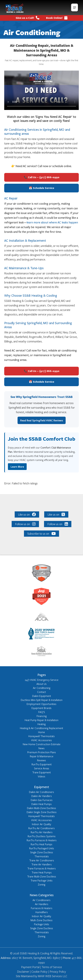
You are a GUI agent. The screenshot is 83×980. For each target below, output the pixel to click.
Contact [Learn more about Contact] (41, 692)
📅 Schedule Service (41, 188)
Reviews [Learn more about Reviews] (41, 760)
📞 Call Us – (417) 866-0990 (42, 177)
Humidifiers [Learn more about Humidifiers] (42, 912)
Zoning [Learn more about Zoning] (41, 884)
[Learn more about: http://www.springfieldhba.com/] (41, 652)
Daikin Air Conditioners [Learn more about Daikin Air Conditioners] (41, 792)
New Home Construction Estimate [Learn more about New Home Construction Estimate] (42, 744)
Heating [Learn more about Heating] (41, 724)
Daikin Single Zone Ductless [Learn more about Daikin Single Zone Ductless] (42, 812)
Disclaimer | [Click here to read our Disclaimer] (24, 972)
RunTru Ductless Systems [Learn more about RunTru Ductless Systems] (42, 836)
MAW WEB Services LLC (52, 976)
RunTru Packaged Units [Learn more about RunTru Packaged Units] (42, 848)
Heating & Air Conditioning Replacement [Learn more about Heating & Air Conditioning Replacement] (41, 728)
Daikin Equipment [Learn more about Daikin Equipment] (42, 696)
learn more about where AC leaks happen (52, 222)
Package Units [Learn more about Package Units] (42, 924)
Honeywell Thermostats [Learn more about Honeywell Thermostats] (41, 736)
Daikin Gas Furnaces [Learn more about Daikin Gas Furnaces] (42, 800)
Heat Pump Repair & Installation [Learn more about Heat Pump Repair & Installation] (41, 720)
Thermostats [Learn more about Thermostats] (42, 856)
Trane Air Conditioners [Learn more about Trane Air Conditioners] (42, 860)
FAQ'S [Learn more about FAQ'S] (42, 712)
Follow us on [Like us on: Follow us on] (25, 524)
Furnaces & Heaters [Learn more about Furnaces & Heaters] (42, 908)
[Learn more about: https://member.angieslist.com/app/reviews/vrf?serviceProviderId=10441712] (41, 597)
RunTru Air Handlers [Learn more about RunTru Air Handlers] (42, 832)
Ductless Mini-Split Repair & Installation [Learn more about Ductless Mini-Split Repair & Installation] (42, 700)
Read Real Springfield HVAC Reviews (42, 420)
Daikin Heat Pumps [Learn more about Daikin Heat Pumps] (41, 804)
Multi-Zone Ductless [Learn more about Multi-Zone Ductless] (41, 920)
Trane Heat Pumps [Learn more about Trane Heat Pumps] (42, 872)
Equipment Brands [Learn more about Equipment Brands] (41, 708)
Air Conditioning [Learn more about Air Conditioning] (42, 688)
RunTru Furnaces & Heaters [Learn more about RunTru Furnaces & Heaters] (42, 840)
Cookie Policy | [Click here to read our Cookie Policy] (40, 972)
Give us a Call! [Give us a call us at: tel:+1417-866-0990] (27, 18)
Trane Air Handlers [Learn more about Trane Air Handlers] (41, 864)
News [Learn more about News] (41, 748)
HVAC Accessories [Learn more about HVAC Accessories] (41, 740)
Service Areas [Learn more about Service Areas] (42, 768)
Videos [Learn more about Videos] (41, 776)
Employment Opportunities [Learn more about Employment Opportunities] (41, 704)
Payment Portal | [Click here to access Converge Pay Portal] (31, 967)
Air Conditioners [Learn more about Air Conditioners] (41, 900)
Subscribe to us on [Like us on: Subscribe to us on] (41, 534)
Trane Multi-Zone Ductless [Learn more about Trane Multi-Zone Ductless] (42, 876)
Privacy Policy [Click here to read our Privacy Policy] (57, 972)
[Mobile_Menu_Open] (75, 8)
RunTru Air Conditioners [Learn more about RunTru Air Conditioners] (41, 828)
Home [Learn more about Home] (41, 732)
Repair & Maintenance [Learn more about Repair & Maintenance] (42, 756)
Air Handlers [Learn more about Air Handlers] (42, 904)
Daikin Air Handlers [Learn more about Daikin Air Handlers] (42, 796)
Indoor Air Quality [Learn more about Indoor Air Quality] (41, 824)
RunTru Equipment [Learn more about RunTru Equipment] (42, 764)
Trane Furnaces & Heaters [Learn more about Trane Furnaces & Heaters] (41, 868)
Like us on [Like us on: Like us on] (27, 514)
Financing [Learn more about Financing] (42, 716)
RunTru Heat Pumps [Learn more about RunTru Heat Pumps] (41, 844)
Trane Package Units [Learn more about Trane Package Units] (41, 880)
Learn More (17, 467)
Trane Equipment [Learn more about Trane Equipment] (41, 772)
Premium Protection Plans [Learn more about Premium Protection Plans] (42, 752)
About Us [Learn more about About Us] (41, 684)
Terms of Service (52, 967)
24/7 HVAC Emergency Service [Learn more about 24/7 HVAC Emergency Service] (42, 680)
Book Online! (57, 18)
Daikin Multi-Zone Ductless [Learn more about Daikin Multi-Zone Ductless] (41, 808)
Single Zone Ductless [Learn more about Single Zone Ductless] (42, 852)
